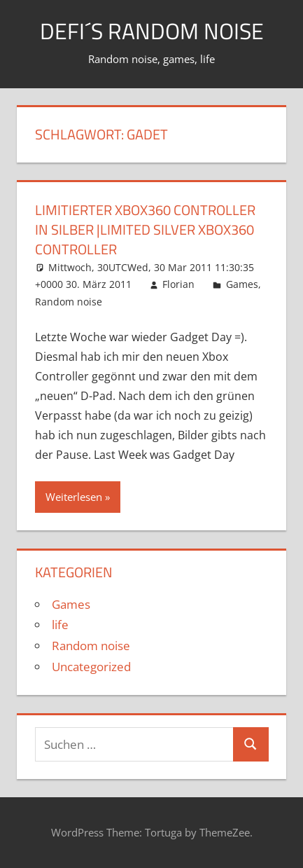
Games (242, 284)
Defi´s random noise (152, 31)
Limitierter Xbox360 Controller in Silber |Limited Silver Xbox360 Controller (145, 229)
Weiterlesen (74, 497)
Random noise (69, 302)
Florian (178, 284)
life (60, 625)
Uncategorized (91, 667)
